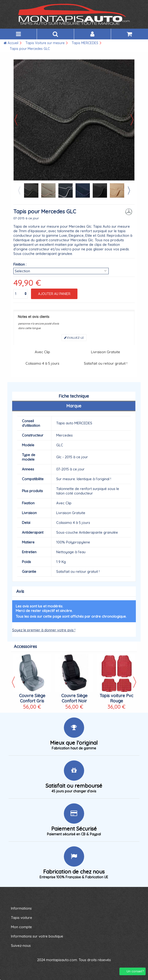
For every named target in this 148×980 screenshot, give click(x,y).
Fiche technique (74, 396)
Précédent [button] (16, 120)
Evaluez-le (74, 338)
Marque (74, 406)
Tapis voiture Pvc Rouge (116, 698)
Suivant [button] (132, 120)
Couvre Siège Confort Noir (74, 698)
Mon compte (21, 927)
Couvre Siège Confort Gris (32, 698)
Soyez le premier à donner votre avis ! (44, 630)
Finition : (20, 264)
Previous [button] (19, 190)
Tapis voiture (22, 918)
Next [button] (129, 190)
